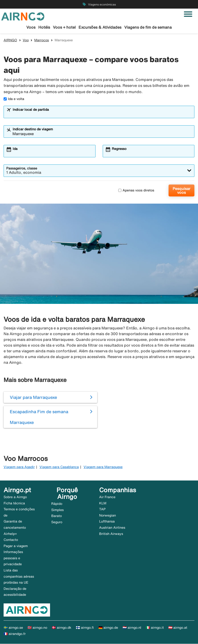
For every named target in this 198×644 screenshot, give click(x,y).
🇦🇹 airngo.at (178, 628)
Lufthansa (107, 522)
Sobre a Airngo (15, 497)
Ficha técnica (14, 503)
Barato (57, 516)
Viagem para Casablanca (59, 467)
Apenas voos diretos (136, 190)
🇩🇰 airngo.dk (62, 628)
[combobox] (102, 114)
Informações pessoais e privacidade (13, 558)
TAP (102, 509)
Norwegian (107, 516)
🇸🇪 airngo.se (13, 628)
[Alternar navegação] (188, 14)
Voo (26, 40)
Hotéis (44, 27)
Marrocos (42, 40)
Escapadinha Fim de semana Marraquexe (39, 417)
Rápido (57, 504)
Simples (57, 510)
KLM (103, 503)
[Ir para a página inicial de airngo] (23, 16)
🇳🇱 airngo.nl (132, 628)
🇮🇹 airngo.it (155, 628)
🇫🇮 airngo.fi (85, 628)
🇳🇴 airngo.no (37, 628)
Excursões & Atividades (100, 27)
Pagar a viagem (16, 546)
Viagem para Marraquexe (103, 467)
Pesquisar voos (181, 191)
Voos (31, 27)
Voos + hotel (64, 27)
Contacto (11, 540)
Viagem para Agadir (19, 467)
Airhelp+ (10, 534)
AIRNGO (10, 40)
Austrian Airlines (112, 528)
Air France (107, 497)
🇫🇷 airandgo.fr (15, 634)
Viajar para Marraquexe (33, 397)
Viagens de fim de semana (148, 27)
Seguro (57, 522)
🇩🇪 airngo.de (108, 628)
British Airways (111, 534)
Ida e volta (14, 99)
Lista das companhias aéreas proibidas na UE (19, 577)
